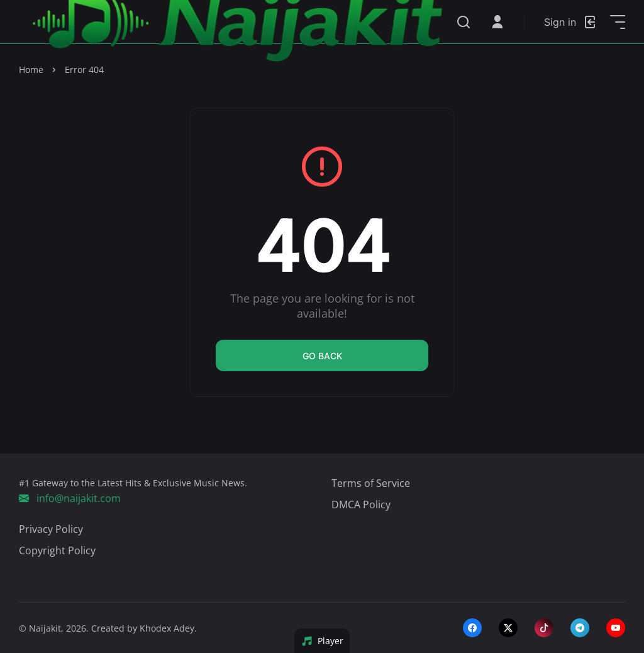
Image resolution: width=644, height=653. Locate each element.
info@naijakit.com (70, 498)
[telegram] (580, 628)
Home (31, 70)
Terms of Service (371, 483)
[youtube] (616, 628)
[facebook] (472, 628)
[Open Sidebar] (618, 22)
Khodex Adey (167, 628)
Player (322, 641)
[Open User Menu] (497, 22)
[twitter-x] (508, 628)
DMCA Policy (361, 505)
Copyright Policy (57, 550)
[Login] (571, 22)
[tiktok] (544, 628)
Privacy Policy (51, 529)
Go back (322, 356)
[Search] (464, 22)
